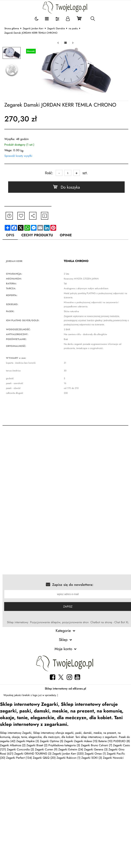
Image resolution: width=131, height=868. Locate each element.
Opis (10, 235)
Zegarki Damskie (56, 28)
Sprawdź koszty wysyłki (18, 156)
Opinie (66, 235)
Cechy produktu (37, 235)
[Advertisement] (35, 468)
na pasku (73, 28)
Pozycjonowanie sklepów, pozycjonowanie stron (60, 622)
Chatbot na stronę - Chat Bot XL (110, 622)
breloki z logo (30, 695)
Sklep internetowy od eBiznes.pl (65, 689)
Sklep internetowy (18, 622)
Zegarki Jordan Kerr (33, 28)
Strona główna (12, 28)
